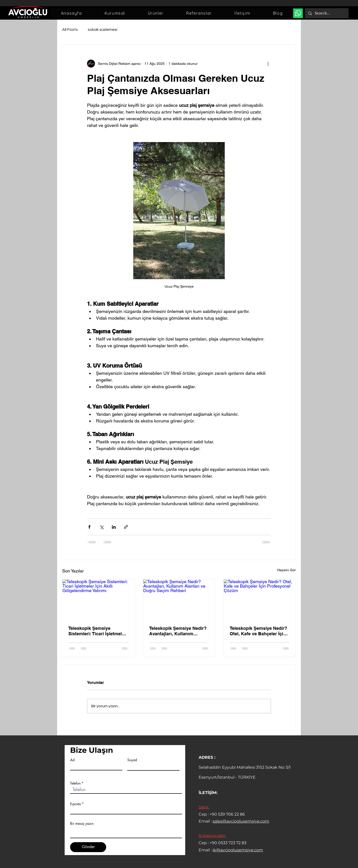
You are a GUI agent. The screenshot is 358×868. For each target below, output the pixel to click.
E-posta (75, 804)
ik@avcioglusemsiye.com (238, 850)
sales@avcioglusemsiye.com (241, 821)
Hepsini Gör (287, 570)
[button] (115, 13)
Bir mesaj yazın (82, 824)
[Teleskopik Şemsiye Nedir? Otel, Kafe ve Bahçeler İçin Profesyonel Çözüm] (260, 600)
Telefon (75, 783)
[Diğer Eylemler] (268, 64)
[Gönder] (88, 847)
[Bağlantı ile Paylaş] (126, 527)
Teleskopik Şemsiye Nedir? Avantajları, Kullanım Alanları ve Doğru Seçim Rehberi (178, 631)
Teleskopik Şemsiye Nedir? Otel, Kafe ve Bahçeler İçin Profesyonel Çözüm (258, 631)
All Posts (70, 30)
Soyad (132, 760)
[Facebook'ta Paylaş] (89, 527)
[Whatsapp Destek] (298, 13)
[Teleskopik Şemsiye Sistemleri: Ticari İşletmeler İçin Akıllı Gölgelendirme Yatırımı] (98, 600)
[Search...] (326, 13)
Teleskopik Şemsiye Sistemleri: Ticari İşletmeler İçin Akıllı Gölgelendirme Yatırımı (97, 631)
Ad (72, 760)
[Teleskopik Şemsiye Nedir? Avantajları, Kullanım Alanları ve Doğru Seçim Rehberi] (179, 600)
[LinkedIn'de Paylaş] (114, 527)
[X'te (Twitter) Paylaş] (102, 527)
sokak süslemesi (103, 30)
